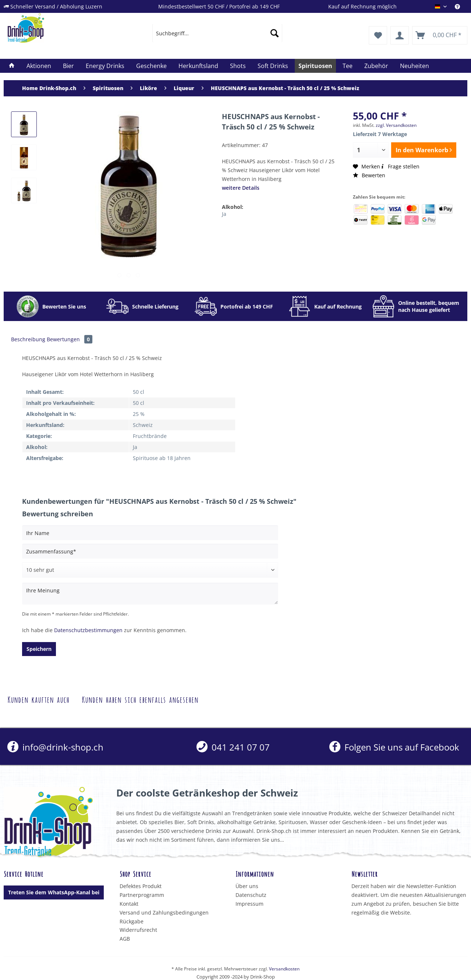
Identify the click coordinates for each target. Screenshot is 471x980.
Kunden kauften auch (38, 699)
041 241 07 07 (233, 747)
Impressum (249, 904)
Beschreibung (28, 339)
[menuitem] (461, 6)
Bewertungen (70, 339)
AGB (125, 939)
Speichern (39, 649)
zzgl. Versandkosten (396, 125)
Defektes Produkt (141, 886)
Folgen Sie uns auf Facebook (394, 747)
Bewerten (369, 175)
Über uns (247, 886)
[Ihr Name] (150, 533)
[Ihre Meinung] (150, 594)
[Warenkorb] (440, 35)
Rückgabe (132, 921)
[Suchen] (275, 33)
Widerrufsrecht (138, 930)
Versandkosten (284, 969)
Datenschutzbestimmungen (88, 630)
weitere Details (241, 188)
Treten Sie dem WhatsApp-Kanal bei (54, 892)
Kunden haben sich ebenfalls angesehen (140, 699)
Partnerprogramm (142, 895)
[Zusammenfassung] (150, 551)
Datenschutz (251, 895)
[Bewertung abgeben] (150, 570)
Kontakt (129, 904)
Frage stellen (400, 166)
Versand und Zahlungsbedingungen (164, 913)
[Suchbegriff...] (217, 33)
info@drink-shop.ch (55, 747)
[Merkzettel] (378, 35)
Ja (224, 214)
